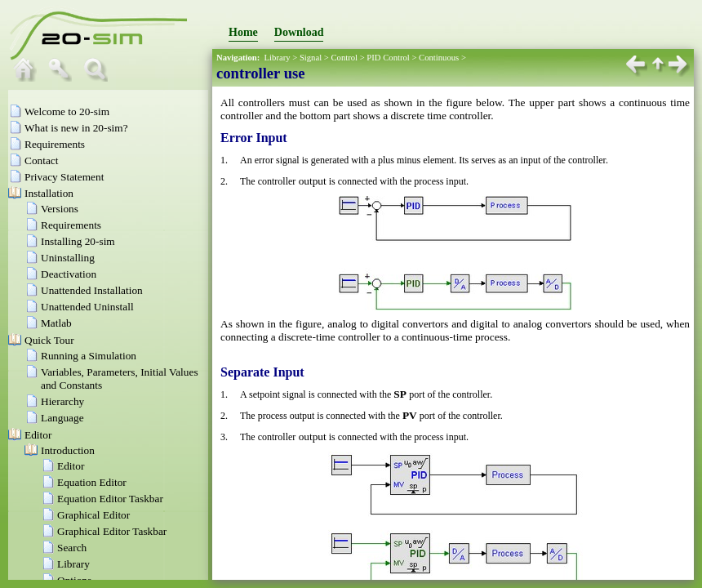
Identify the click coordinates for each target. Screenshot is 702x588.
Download (299, 32)
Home (243, 32)
